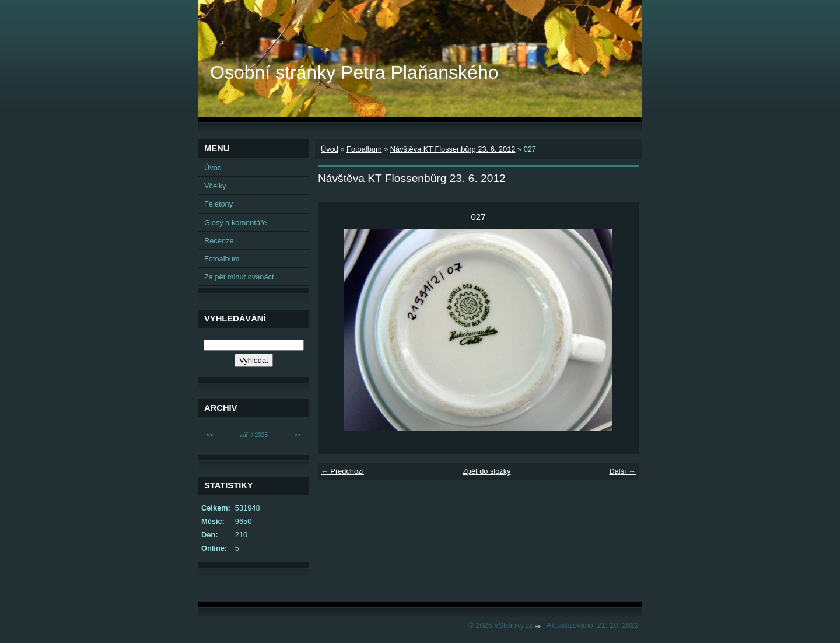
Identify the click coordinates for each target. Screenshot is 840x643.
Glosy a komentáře (235, 223)
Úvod (330, 149)
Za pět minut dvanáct (239, 277)
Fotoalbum (364, 149)
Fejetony (218, 204)
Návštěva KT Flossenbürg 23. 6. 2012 (453, 149)
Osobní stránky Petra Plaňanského (354, 72)
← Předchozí (342, 471)
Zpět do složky (487, 471)
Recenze (219, 241)
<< (210, 435)
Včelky (215, 186)
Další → (622, 471)
